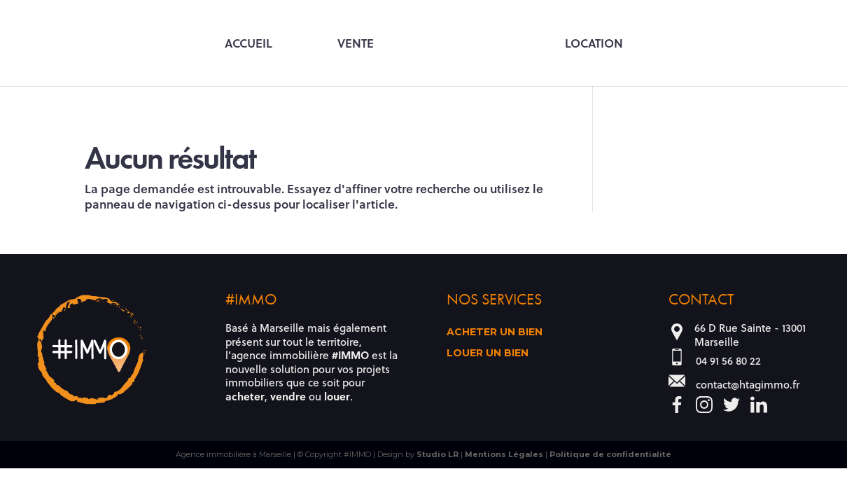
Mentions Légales (504, 454)
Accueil (248, 44)
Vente (356, 44)
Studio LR (437, 454)
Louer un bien (488, 353)
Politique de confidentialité (610, 454)
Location (594, 44)
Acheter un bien (495, 332)
